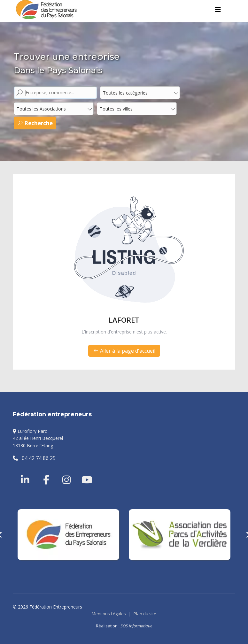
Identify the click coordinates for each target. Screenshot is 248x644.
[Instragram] (62, 472)
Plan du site (145, 614)
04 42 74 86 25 (34, 458)
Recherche (35, 123)
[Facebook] (43, 472)
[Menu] (218, 10)
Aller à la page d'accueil (124, 351)
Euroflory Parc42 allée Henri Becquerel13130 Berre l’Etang (38, 438)
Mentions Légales (109, 614)
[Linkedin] (26, 472)
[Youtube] (81, 472)
